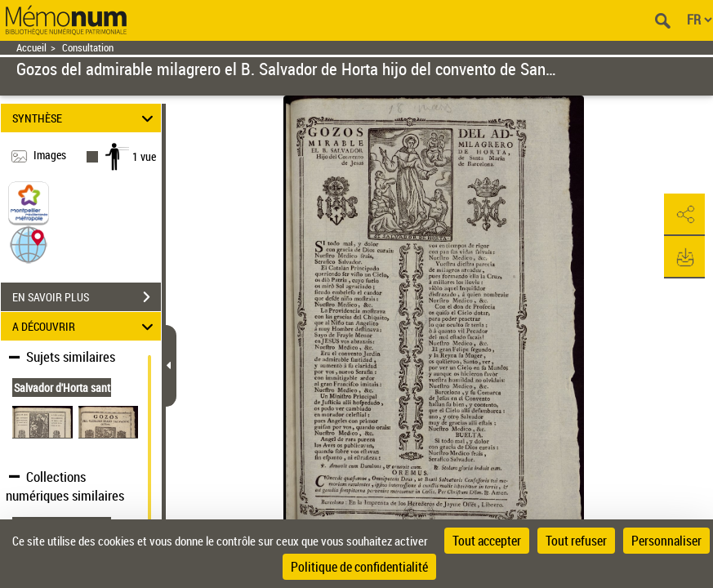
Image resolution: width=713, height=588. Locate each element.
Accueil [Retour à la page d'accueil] (31, 48)
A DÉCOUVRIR (85, 326)
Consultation (88, 48)
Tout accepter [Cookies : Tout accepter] (487, 541)
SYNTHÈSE (85, 118)
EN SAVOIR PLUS (87, 297)
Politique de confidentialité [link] (359, 567)
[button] (29, 244)
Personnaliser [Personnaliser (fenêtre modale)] (666, 541)
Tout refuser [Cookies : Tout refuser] (576, 541)
